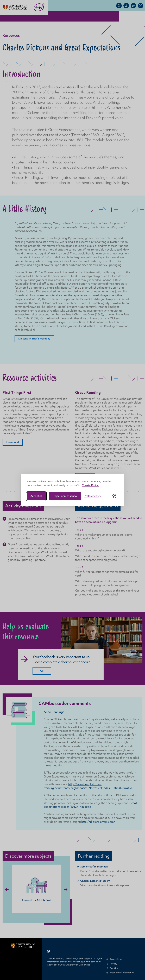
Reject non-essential (65, 496)
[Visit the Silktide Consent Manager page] (114, 496)
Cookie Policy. (90, 485)
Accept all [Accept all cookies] (36, 496)
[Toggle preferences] (93, 496)
